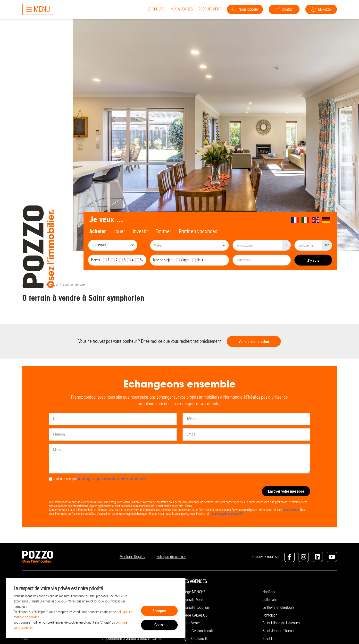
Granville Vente (194, 600)
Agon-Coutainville (196, 639)
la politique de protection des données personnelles (112, 479)
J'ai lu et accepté (100, 479)
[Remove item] (96, 245)
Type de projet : (163, 260)
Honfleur (269, 592)
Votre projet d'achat (254, 342)
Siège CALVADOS (195, 615)
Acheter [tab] (98, 231)
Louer (26, 639)
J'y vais (313, 260)
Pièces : (96, 260)
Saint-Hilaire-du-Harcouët (281, 623)
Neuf (200, 260)
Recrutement (210, 9)
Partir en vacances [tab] (198, 231)
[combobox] (113, 245)
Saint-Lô (269, 639)
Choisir (159, 625)
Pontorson (270, 615)
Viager (185, 260)
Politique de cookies (171, 557)
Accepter (159, 611)
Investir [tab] (140, 231)
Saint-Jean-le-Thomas (279, 631)
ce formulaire (291, 510)
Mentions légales (132, 557)
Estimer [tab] (163, 231)
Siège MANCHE (194, 592)
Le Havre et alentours (278, 607)
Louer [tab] (119, 231)
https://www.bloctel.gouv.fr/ (227, 514)
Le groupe (156, 9)
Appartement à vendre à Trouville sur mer (133, 639)
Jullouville (270, 600)
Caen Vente (191, 623)
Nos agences (182, 9)
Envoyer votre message (286, 491)
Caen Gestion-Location (200, 631)
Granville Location (196, 607)
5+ (142, 260)
